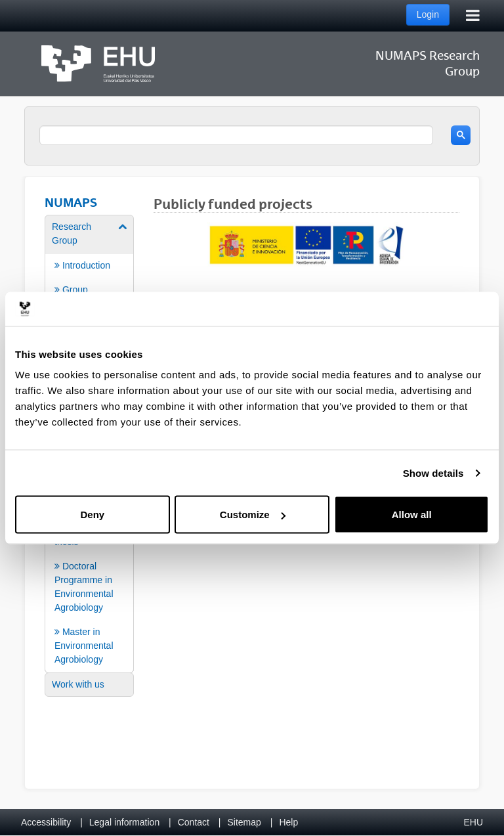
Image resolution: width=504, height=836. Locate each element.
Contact (194, 822)
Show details (433, 473)
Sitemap (244, 822)
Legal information (124, 822)
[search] (236, 135)
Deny (92, 515)
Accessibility (46, 822)
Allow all (412, 515)
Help (288, 822)
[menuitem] (89, 277)
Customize (253, 515)
